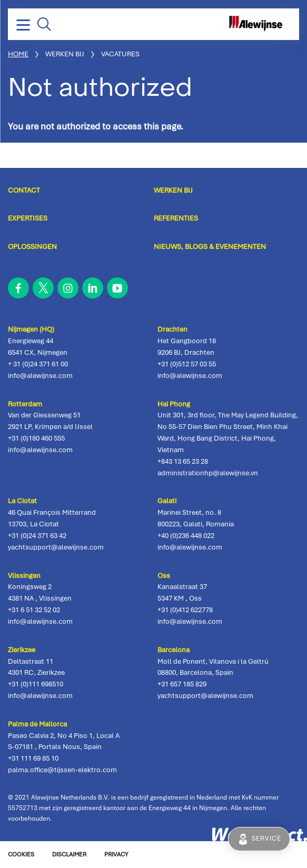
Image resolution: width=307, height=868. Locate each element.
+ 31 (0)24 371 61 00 (38, 364)
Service (266, 839)
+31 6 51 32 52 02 (34, 610)
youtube (117, 288)
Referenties (176, 218)
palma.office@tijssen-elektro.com (62, 770)
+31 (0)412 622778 (185, 610)
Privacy (116, 854)
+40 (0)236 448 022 (186, 536)
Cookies (21, 854)
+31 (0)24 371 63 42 (37, 536)
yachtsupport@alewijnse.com (56, 547)
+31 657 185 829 (182, 684)
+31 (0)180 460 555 (36, 438)
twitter (43, 288)
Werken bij (173, 190)
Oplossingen (32, 246)
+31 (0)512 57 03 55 (187, 364)
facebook (18, 288)
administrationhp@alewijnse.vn (208, 473)
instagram (68, 288)
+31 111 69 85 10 (33, 758)
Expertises (28, 218)
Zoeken (44, 24)
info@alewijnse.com (40, 376)
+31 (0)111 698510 (36, 684)
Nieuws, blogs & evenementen (210, 246)
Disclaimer (69, 854)
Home (18, 54)
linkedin (93, 288)
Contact (24, 190)
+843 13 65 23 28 (183, 461)
